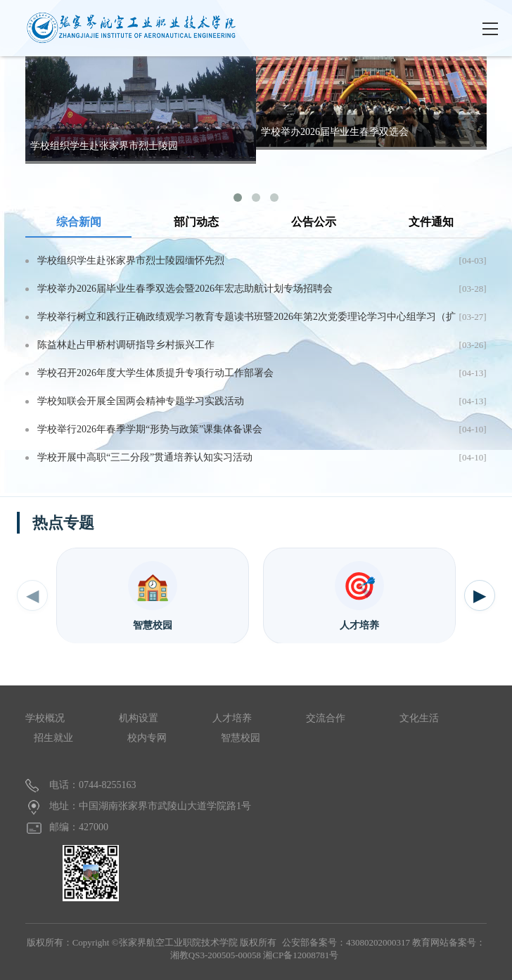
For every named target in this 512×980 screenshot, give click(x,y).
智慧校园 (241, 738)
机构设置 (139, 718)
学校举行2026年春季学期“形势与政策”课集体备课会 (150, 429)
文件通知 (431, 222)
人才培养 (232, 718)
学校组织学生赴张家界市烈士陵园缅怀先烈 (131, 260)
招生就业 (53, 738)
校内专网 (147, 738)
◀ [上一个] (32, 595)
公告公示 (314, 222)
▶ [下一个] (480, 595)
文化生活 (419, 718)
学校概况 (45, 718)
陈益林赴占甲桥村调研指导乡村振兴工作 (126, 345)
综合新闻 (79, 222)
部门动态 (196, 222)
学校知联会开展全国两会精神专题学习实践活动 (141, 401)
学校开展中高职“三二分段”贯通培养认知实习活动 (145, 457)
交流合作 (326, 718)
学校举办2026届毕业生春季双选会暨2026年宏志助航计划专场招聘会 (185, 289)
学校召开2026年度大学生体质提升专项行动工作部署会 (155, 373)
